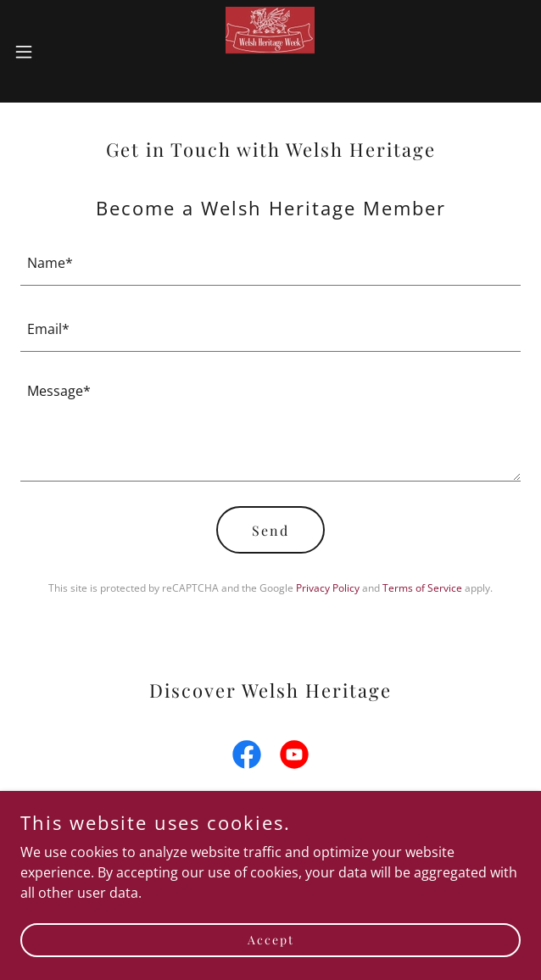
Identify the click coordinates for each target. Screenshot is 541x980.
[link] (270, 51)
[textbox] (270, 263)
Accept (271, 940)
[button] (46, 52)
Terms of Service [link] (422, 588)
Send (270, 530)
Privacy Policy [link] (328, 588)
